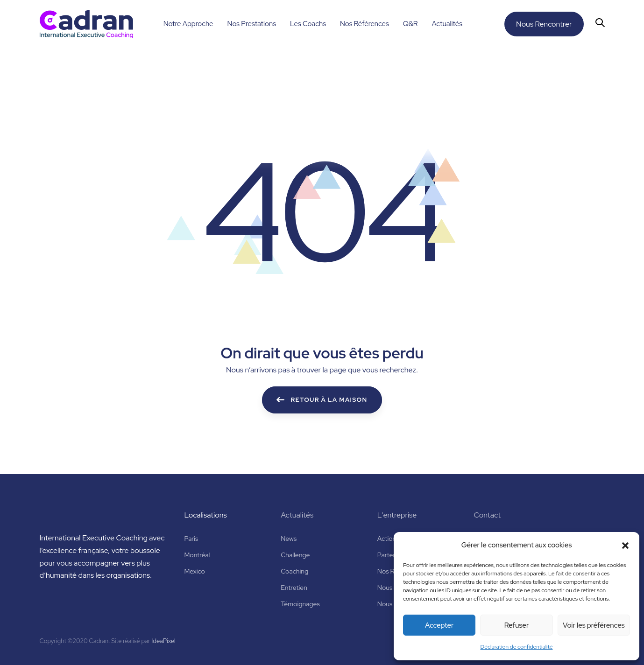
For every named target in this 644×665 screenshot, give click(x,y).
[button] (625, 546)
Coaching (294, 571)
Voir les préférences (594, 625)
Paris (191, 539)
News (289, 539)
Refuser (517, 625)
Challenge (295, 555)
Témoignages (300, 604)
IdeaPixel (163, 641)
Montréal (197, 555)
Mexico (195, 571)
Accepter (439, 625)
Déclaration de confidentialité (517, 647)
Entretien (294, 588)
